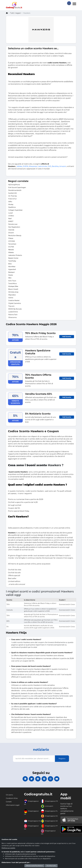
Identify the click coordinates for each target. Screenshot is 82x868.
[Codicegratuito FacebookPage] (38, 779)
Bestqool (11, 272)
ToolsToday (12, 261)
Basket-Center (13, 258)
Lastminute (42, 166)
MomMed (12, 267)
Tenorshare (12, 244)
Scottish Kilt (13, 193)
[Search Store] (69, 3)
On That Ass (13, 196)
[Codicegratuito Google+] (23, 779)
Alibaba (11, 252)
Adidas (19, 166)
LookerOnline (13, 312)
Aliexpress (33, 166)
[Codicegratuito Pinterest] (45, 779)
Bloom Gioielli (13, 289)
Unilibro (11, 216)
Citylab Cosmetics (15, 303)
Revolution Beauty (15, 236)
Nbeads (11, 250)
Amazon (63, 166)
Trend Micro (13, 284)
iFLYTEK (11, 247)
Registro (62, 759)
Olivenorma (13, 317)
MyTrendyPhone (14, 185)
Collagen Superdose (15, 210)
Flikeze (11, 238)
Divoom (11, 233)
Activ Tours (12, 281)
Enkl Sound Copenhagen (17, 187)
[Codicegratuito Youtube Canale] (59, 779)
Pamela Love (13, 224)
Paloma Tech (13, 315)
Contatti (9, 803)
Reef (10, 219)
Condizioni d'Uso (12, 799)
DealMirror (12, 207)
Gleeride (11, 230)
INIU (10, 278)
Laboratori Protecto (15, 255)
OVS (50, 166)
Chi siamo (9, 796)
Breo (10, 264)
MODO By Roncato (15, 309)
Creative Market (14, 301)
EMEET (11, 221)
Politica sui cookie (8, 848)
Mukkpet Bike (13, 286)
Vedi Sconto (67, 337)
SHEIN (25, 166)
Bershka (55, 166)
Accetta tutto (51, 866)
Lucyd (10, 213)
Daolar (11, 275)
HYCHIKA (12, 241)
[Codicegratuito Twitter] (30, 779)
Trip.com (11, 306)
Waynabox (12, 295)
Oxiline (11, 298)
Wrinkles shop (13, 292)
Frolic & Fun (13, 199)
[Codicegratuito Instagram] (52, 779)
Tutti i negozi (15, 13)
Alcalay (11, 204)
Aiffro (10, 202)
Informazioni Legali (13, 806)
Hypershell (12, 269)
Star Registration (14, 227)
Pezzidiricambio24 (15, 190)
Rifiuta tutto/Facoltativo (34, 866)
